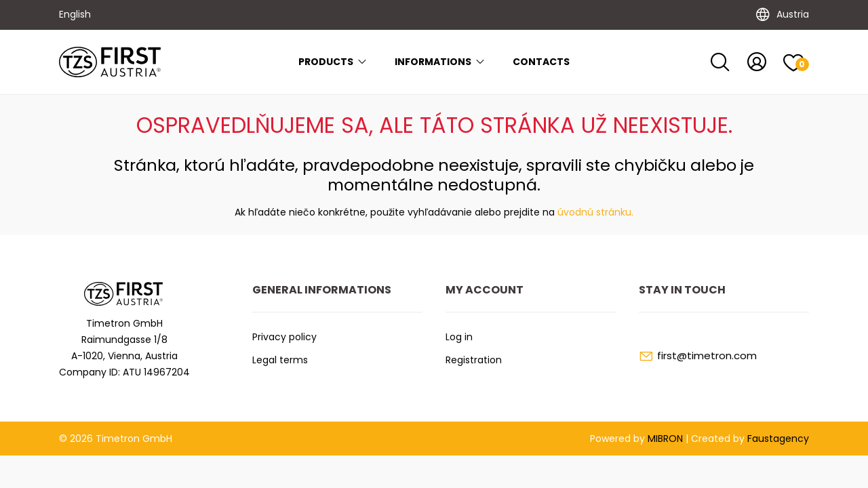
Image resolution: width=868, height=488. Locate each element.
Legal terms (280, 360)
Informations (440, 62)
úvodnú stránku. (595, 212)
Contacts (541, 62)
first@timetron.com (707, 355)
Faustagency (778, 439)
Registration (474, 360)
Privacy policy (284, 337)
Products (333, 62)
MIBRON (665, 439)
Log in (459, 337)
